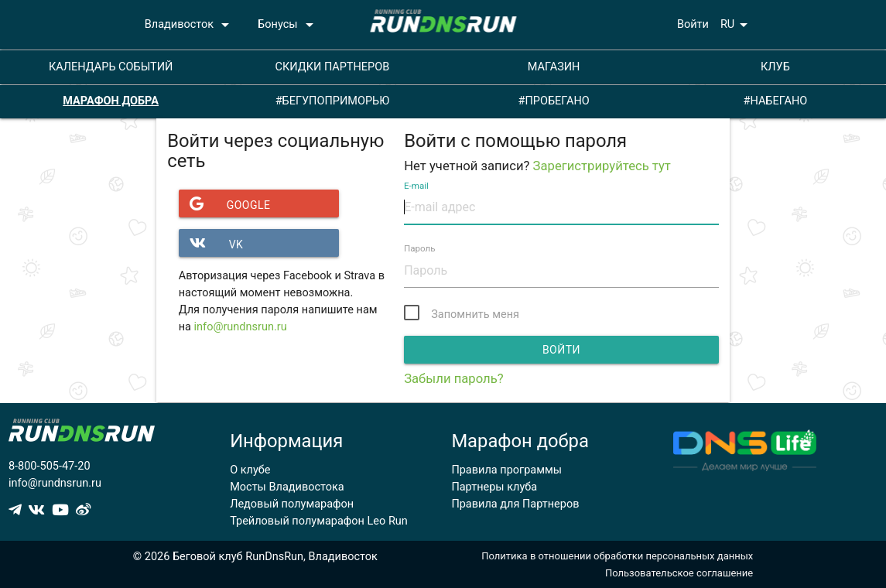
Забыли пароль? (453, 379)
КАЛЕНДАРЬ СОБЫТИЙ (111, 67)
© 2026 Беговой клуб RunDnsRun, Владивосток (255, 557)
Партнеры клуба (494, 487)
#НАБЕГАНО (776, 101)
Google (225, 203)
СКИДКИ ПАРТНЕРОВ (332, 67)
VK (211, 243)
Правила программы (506, 470)
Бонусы (288, 25)
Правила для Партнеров (515, 504)
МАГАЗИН (554, 67)
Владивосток (190, 25)
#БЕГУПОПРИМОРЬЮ (333, 101)
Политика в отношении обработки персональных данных (617, 556)
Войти (693, 24)
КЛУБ (775, 67)
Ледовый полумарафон (292, 504)
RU (737, 25)
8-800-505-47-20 (50, 466)
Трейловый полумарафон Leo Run (319, 521)
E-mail (416, 186)
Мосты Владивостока (287, 487)
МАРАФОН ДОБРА (111, 101)
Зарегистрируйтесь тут (602, 166)
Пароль (420, 249)
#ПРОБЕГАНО (554, 101)
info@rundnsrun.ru (241, 327)
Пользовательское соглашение (679, 573)
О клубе (250, 470)
